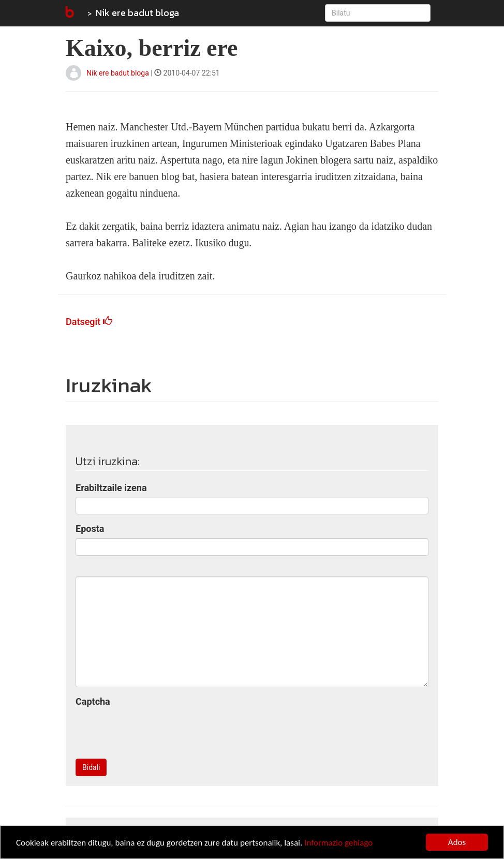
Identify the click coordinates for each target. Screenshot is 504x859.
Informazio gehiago (338, 843)
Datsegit (89, 322)
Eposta (90, 529)
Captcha (93, 701)
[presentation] (154, 731)
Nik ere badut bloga (137, 13)
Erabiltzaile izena (111, 488)
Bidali (91, 767)
